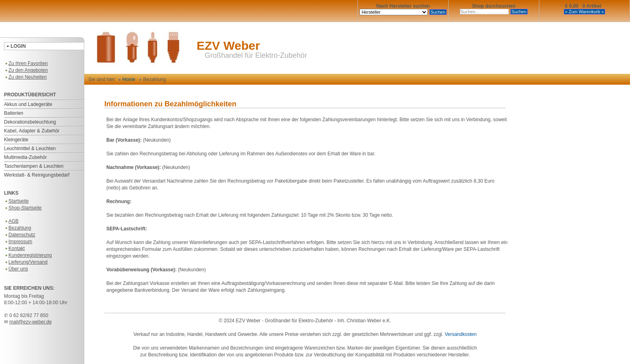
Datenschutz (20, 235)
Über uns (16, 269)
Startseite (16, 201)
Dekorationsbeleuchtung (30, 122)
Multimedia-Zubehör (25, 157)
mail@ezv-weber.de (30, 322)
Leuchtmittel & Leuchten (30, 148)
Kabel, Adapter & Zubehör (32, 131)
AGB (11, 221)
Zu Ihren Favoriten (26, 63)
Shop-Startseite (23, 208)
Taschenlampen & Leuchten (34, 166)
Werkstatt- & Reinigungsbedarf (37, 175)
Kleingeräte (16, 140)
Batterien (14, 113)
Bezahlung (18, 228)
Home (127, 79)
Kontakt (14, 248)
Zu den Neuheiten (25, 77)
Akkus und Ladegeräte (28, 104)
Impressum (18, 242)
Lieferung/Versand (26, 262)
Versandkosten (460, 334)
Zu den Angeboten (26, 70)
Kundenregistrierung (28, 255)
